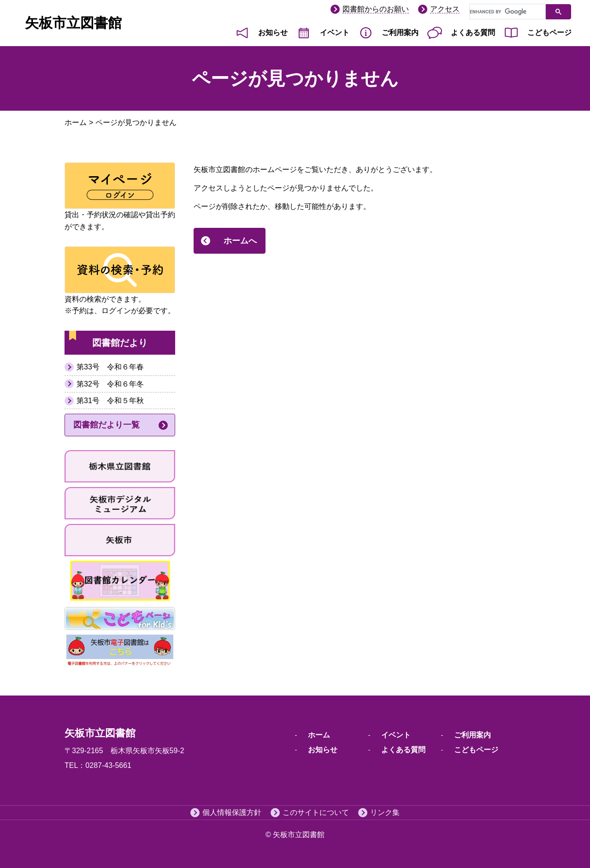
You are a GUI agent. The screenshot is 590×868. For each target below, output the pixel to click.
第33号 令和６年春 (110, 367)
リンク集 (385, 812)
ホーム (76, 122)
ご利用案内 (400, 33)
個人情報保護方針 (232, 812)
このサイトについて (316, 812)
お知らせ (273, 33)
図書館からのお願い (376, 9)
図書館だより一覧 (106, 425)
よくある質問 (473, 33)
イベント (335, 33)
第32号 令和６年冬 (110, 384)
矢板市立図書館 (73, 23)
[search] (507, 12)
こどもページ (549, 33)
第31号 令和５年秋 (110, 401)
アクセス (445, 9)
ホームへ (240, 241)
